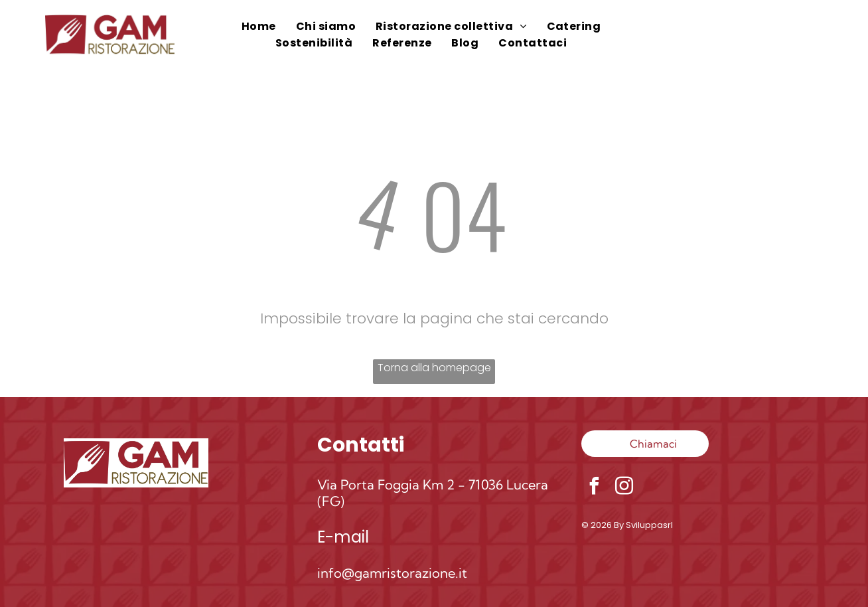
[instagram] (624, 488)
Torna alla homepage (434, 368)
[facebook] (595, 488)
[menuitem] (259, 26)
